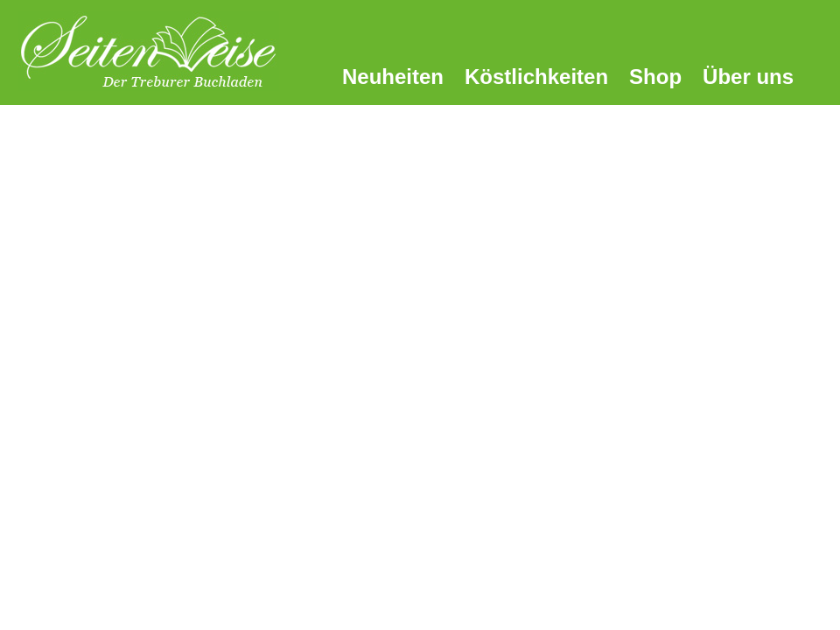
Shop (655, 77)
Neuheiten (393, 77)
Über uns (748, 77)
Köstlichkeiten (536, 77)
